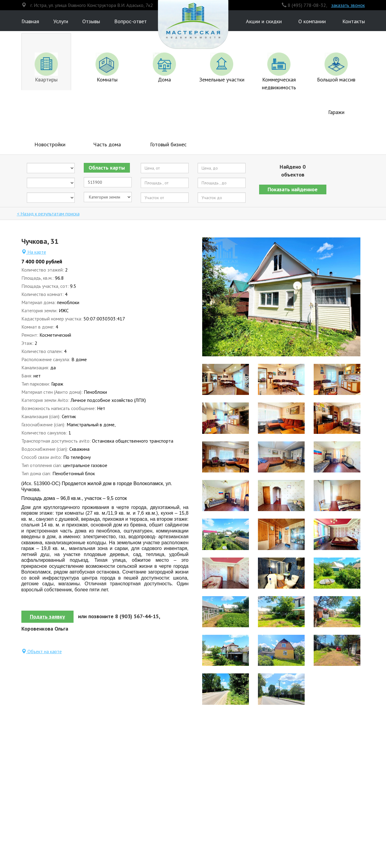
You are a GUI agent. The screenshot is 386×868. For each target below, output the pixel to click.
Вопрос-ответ (130, 21)
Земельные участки (222, 68)
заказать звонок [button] (348, 5)
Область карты (107, 168)
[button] (293, 189)
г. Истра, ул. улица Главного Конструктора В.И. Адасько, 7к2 (92, 5)
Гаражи (336, 112)
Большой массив (336, 68)
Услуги (61, 21)
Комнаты (107, 68)
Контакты (354, 21)
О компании (312, 21)
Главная (30, 21)
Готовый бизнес (168, 144)
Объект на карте (42, 651)
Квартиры (46, 68)
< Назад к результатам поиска (48, 214)
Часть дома (107, 144)
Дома (164, 68)
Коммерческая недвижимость (279, 72)
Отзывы (91, 21)
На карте (34, 252)
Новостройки (50, 144)
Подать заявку (47, 617)
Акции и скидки (264, 21)
